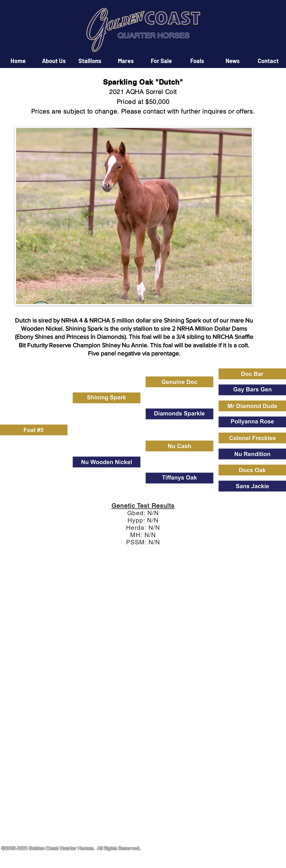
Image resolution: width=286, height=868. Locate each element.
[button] (143, 620)
